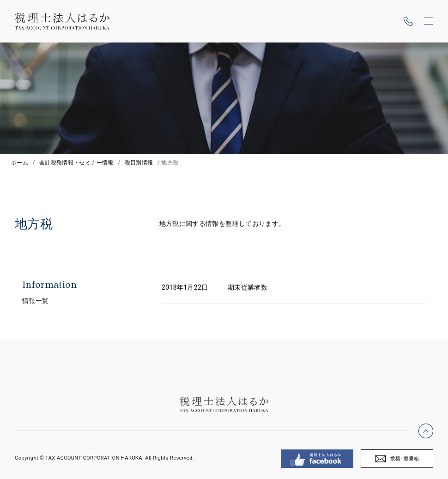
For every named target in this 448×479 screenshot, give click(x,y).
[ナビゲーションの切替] (429, 21)
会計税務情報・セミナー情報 (76, 163)
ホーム (20, 163)
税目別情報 (139, 163)
